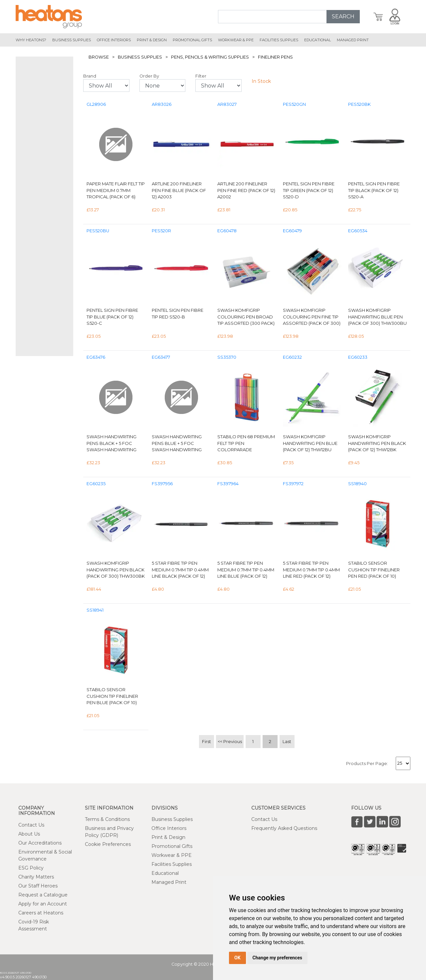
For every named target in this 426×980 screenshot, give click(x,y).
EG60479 (292, 231)
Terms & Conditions (107, 819)
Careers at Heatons (41, 913)
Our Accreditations (40, 843)
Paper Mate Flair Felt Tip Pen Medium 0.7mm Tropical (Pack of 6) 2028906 (116, 191)
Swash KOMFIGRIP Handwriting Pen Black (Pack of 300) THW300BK (116, 570)
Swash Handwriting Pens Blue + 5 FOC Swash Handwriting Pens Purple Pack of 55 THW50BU (180, 443)
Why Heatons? (31, 40)
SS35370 (227, 357)
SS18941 (95, 610)
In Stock (261, 81)
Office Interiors (169, 828)
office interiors (114, 40)
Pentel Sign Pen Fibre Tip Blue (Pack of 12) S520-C (112, 317)
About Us (29, 834)
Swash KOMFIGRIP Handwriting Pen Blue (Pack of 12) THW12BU (310, 443)
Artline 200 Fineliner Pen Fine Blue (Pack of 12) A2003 (179, 190)
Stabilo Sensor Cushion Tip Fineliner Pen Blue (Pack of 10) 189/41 (112, 696)
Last (287, 742)
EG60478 (227, 231)
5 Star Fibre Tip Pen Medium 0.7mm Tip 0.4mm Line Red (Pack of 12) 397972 (311, 570)
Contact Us (31, 825)
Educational (165, 873)
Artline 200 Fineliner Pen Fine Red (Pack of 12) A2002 (246, 190)
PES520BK (359, 104)
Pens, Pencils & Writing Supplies (210, 57)
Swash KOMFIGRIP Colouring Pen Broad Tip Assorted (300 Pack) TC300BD (246, 317)
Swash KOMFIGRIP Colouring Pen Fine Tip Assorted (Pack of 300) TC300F (312, 317)
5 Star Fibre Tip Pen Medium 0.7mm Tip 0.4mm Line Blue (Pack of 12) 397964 (246, 570)
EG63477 (161, 357)
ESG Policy (31, 868)
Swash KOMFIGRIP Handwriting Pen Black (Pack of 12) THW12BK (377, 443)
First (207, 742)
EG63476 (96, 357)
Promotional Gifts (172, 846)
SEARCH (343, 16)
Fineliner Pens (275, 57)
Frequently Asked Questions (284, 828)
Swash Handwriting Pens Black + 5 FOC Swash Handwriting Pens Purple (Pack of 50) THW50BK (113, 443)
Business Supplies (72, 40)
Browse (99, 57)
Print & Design (168, 837)
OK (237, 958)
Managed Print (169, 882)
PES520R (161, 231)
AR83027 (227, 104)
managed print (353, 40)
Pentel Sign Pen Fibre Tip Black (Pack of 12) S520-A (374, 190)
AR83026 (162, 104)
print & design (152, 40)
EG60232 (292, 357)
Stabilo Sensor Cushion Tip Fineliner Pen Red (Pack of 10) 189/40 (374, 570)
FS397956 (162, 484)
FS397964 (228, 484)
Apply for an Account (43, 904)
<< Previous (230, 742)
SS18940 (357, 484)
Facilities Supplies (279, 40)
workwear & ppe (236, 40)
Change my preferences (277, 958)
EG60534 (358, 231)
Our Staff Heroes (38, 886)
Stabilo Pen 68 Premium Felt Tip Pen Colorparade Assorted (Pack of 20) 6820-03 (246, 443)
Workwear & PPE (172, 855)
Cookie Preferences (108, 844)
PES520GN (294, 104)
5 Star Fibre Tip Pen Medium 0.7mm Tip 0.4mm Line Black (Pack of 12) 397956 (180, 570)
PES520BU (98, 231)
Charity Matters (36, 877)
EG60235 (96, 484)
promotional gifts (192, 40)
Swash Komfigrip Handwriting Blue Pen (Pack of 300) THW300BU (377, 317)
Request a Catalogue (43, 895)
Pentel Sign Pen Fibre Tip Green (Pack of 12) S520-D (309, 190)
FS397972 (293, 484)
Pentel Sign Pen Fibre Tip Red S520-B (178, 313)
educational (318, 40)
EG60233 (358, 357)
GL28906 (96, 104)
